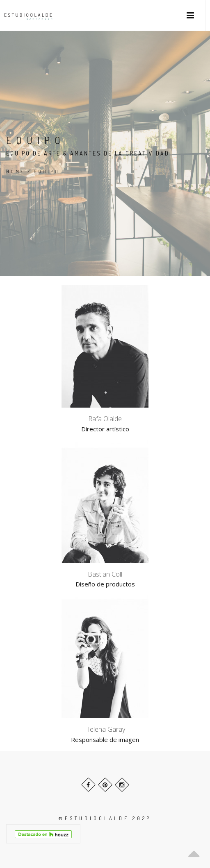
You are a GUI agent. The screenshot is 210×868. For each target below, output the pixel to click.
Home (16, 171)
